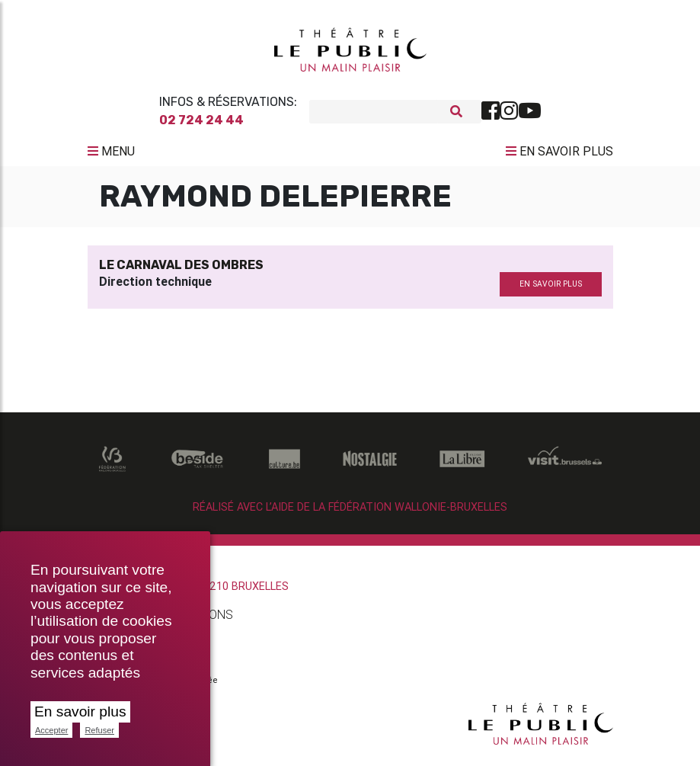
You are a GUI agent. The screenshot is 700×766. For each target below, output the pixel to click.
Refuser (99, 730)
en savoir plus (551, 290)
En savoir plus (80, 712)
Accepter (51, 730)
